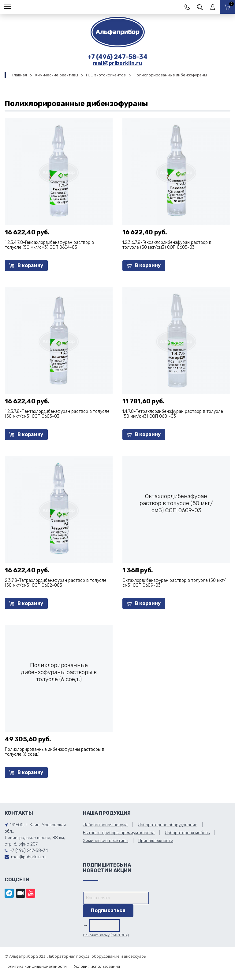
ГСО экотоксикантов (106, 75)
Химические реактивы (56, 75)
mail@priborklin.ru (117, 63)
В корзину (26, 265)
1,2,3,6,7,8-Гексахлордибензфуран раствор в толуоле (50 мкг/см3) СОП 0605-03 (167, 245)
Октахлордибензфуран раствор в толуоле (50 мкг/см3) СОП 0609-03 (174, 583)
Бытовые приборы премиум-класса (119, 833)
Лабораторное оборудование (168, 825)
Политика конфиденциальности (36, 966)
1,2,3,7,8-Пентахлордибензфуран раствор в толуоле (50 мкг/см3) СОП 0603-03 (57, 414)
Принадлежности (156, 841)
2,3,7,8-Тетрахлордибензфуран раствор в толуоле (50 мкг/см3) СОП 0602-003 (56, 583)
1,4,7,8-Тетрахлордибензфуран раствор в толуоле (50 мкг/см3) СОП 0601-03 (173, 414)
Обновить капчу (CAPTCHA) (106, 935)
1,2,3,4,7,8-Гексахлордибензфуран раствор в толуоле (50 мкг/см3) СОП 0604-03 (49, 245)
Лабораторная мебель (187, 833)
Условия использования (97, 966)
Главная (20, 75)
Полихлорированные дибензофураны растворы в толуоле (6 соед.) (55, 752)
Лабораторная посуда (105, 825)
